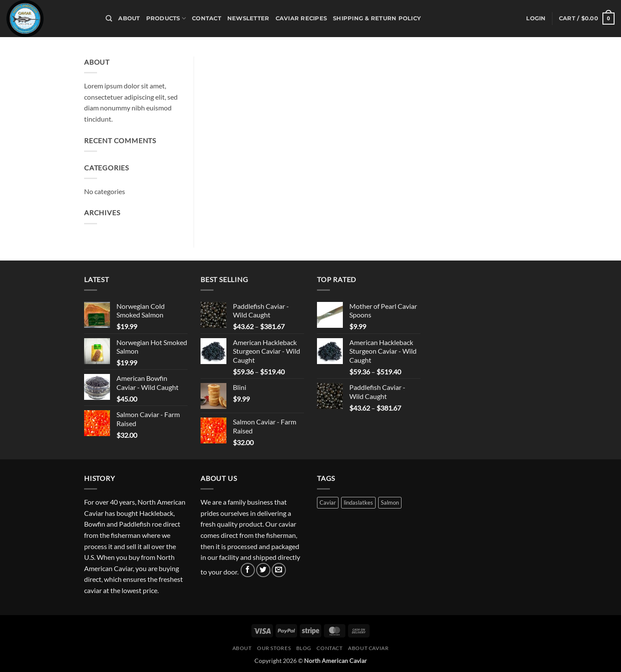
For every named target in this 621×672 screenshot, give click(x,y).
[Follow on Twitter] (263, 570)
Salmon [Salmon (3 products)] (390, 502)
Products (166, 18)
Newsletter (248, 18)
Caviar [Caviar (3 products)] (328, 502)
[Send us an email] (279, 570)
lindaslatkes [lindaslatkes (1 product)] (358, 502)
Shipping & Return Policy (377, 18)
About (129, 18)
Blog (304, 648)
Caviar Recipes (301, 18)
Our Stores (274, 648)
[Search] (109, 19)
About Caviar (368, 648)
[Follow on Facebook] (248, 570)
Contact (207, 18)
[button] (536, 19)
